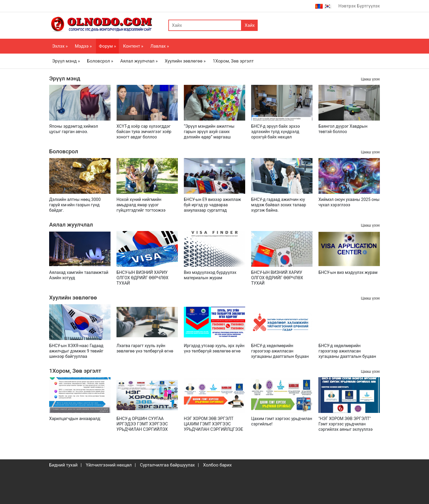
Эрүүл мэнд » (66, 61)
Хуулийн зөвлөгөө (73, 298)
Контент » (133, 46)
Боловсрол (64, 151)
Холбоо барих (217, 465)
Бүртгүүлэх (368, 6)
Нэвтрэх (347, 6)
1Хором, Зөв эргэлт (233, 61)
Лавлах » (160, 46)
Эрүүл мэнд (65, 78)
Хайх (250, 25)
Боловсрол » (100, 61)
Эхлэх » (60, 46)
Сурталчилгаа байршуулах (167, 465)
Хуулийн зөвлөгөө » (185, 61)
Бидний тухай (63, 465)
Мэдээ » (83, 46)
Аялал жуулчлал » (139, 61)
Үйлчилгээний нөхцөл (109, 465)
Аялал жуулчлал (71, 225)
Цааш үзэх (370, 79)
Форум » (107, 46)
